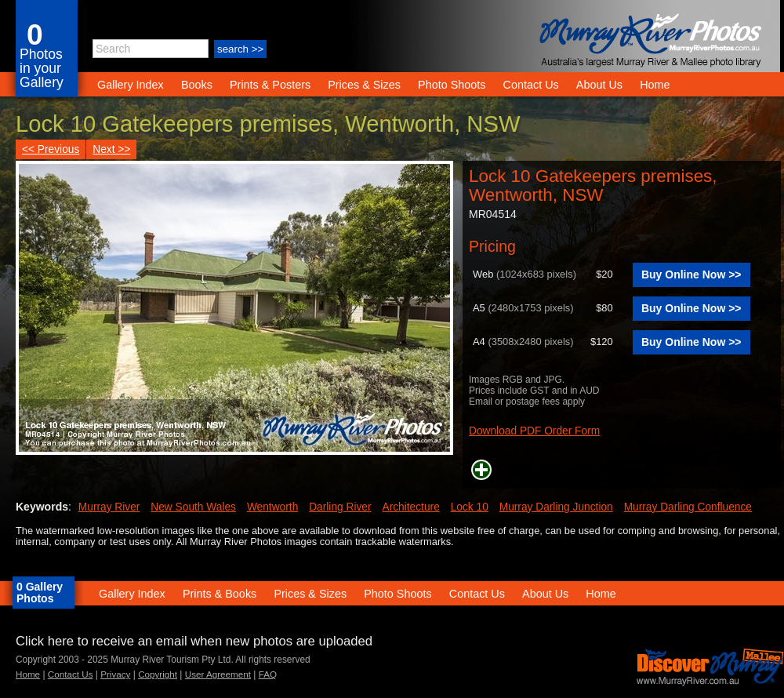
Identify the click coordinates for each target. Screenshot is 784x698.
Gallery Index (131, 85)
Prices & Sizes (364, 85)
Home (655, 85)
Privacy (115, 674)
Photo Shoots (452, 85)
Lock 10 (470, 507)
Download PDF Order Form (534, 431)
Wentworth (272, 507)
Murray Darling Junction (556, 507)
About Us (599, 85)
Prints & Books (220, 594)
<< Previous (51, 149)
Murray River (109, 507)
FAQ (268, 674)
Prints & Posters (272, 85)
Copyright (158, 674)
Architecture (410, 507)
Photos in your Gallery (42, 68)
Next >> (111, 149)
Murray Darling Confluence (688, 507)
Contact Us (531, 85)
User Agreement (218, 674)
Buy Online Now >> (691, 274)
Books (197, 85)
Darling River (340, 507)
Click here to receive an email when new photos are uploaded (194, 641)
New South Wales (193, 507)
